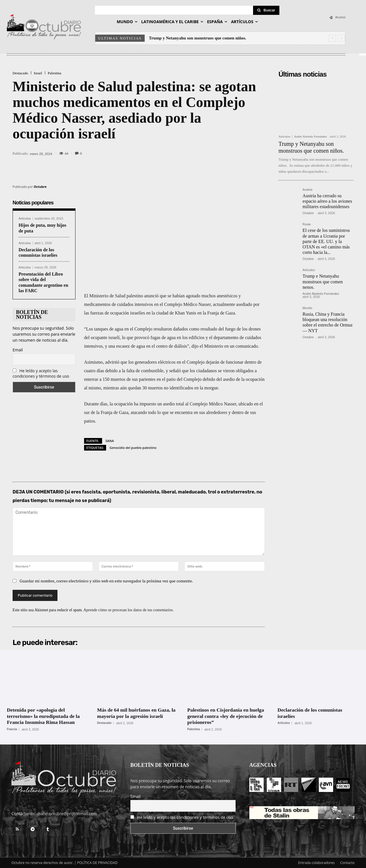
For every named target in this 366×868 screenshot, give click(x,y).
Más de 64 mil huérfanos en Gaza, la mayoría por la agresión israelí (137, 713)
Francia (12, 729)
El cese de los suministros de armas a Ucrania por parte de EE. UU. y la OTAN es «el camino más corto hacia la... (326, 241)
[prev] (332, 38)
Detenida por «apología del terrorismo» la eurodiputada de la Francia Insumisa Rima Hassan (44, 716)
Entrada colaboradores (317, 863)
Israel (38, 73)
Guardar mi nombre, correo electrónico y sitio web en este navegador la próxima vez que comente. (107, 581)
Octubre (40, 187)
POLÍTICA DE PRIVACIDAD (98, 863)
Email (18, 350)
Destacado (20, 73)
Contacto (347, 863)
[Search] (266, 10)
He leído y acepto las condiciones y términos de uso (41, 373)
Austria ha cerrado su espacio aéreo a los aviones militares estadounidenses (327, 201)
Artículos (25, 219)
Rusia (307, 224)
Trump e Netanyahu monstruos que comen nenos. (323, 281)
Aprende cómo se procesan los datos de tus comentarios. (129, 610)
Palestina (54, 73)
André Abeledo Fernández (310, 136)
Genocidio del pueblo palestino (133, 448)
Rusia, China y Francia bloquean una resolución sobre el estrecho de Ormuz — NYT (328, 322)
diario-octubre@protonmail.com (67, 814)
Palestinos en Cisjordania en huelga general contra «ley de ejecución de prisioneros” (226, 716)
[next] (342, 38)
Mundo (307, 308)
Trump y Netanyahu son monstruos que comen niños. (198, 38)
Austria (307, 190)
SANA (110, 441)
